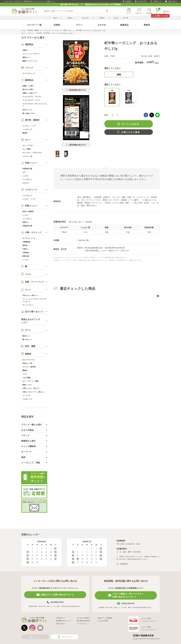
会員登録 (128, 1)
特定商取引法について (63, 621)
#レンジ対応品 (114, 18)
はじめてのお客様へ (83, 618)
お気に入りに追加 (130, 132)
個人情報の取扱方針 (83, 621)
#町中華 (125, 18)
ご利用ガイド (157, 1)
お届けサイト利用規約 (105, 618)
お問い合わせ (172, 1)
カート (158, 11)
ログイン (129, 13)
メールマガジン (82, 624)
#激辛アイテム (58, 18)
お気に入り (139, 13)
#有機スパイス (72, 18)
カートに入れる (130, 124)
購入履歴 (149, 13)
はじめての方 (142, 1)
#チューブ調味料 (98, 18)
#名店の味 (85, 18)
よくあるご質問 (103, 621)
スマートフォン (67, 637)
